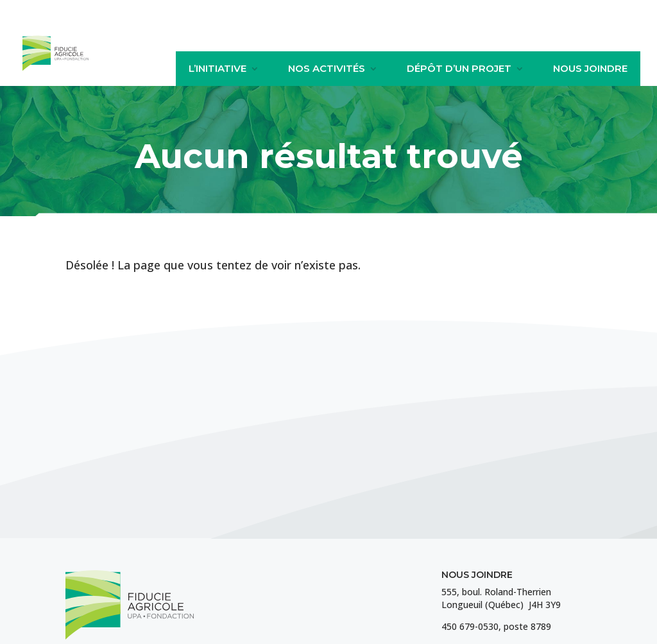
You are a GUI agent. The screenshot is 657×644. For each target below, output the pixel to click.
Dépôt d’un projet (459, 69)
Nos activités (327, 69)
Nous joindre (590, 69)
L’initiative (218, 69)
